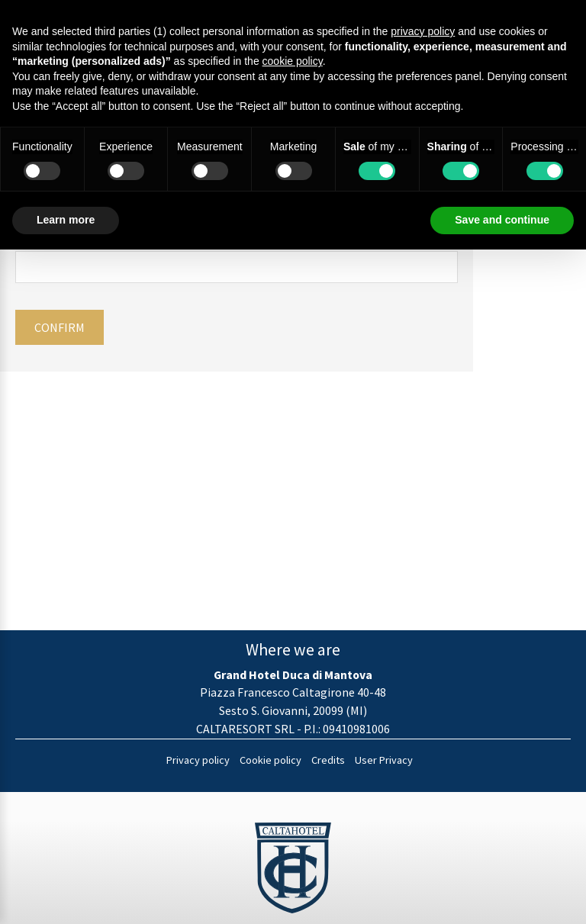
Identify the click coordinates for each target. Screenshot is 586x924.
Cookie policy (270, 760)
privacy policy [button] (423, 31)
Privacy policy (198, 760)
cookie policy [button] (293, 61)
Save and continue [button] (502, 220)
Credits (328, 760)
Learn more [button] (66, 220)
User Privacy (384, 760)
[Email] (237, 267)
